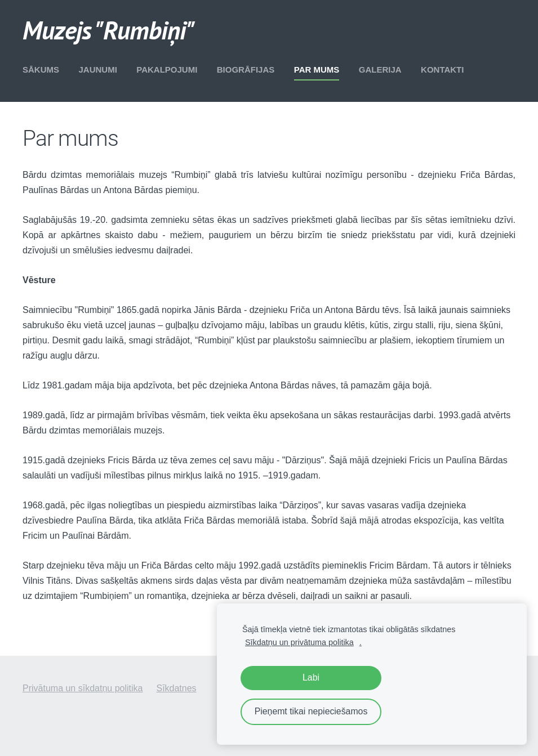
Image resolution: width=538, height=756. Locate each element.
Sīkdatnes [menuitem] (176, 688)
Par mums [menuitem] (317, 70)
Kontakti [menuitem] (442, 70)
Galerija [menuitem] (380, 70)
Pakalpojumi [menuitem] (167, 70)
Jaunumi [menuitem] (97, 70)
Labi (311, 677)
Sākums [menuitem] (41, 70)
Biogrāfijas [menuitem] (246, 70)
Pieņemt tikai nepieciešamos (311, 711)
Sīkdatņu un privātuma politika (299, 642)
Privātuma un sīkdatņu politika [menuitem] (83, 688)
